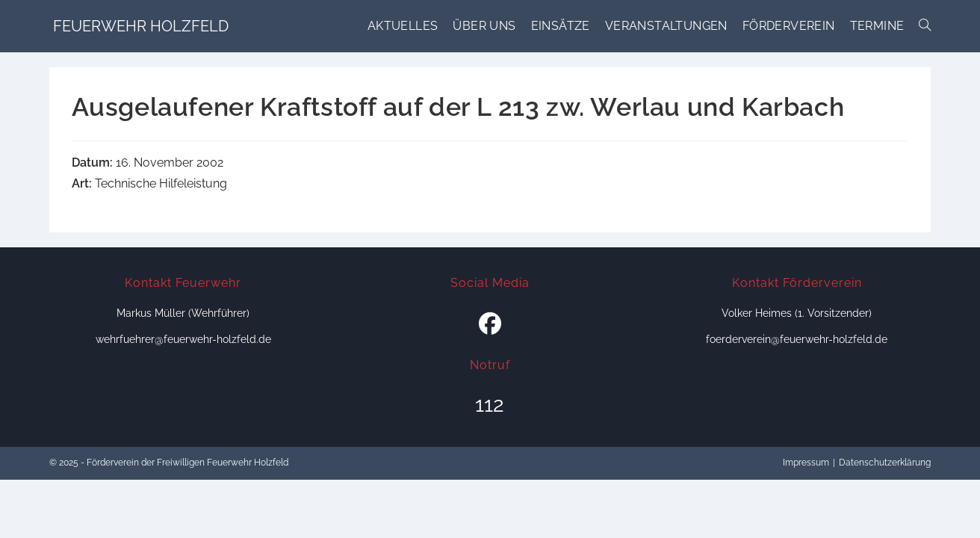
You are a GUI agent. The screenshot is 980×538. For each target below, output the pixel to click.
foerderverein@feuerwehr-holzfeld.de (797, 339)
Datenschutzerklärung (885, 463)
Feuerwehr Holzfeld (141, 26)
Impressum (806, 463)
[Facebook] (490, 324)
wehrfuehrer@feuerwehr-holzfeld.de (183, 339)
